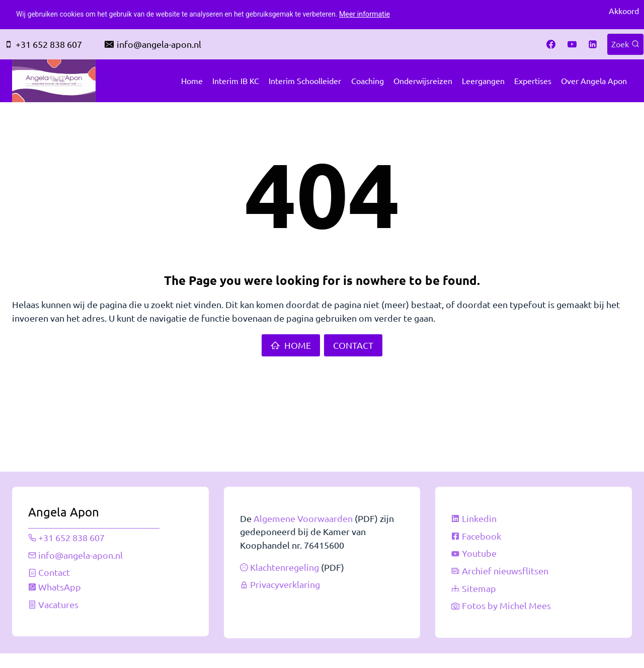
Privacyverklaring (285, 580)
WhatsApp (60, 581)
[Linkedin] (593, 44)
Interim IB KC (236, 81)
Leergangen (483, 81)
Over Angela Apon (594, 81)
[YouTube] (572, 44)
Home (192, 81)
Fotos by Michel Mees (506, 600)
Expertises (533, 81)
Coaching (368, 81)
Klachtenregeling (285, 562)
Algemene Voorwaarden (303, 512)
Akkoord (624, 11)
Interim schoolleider (305, 81)
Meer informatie (377, 14)
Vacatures (59, 599)
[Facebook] (551, 44)
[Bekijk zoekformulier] (625, 44)
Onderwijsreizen (423, 81)
